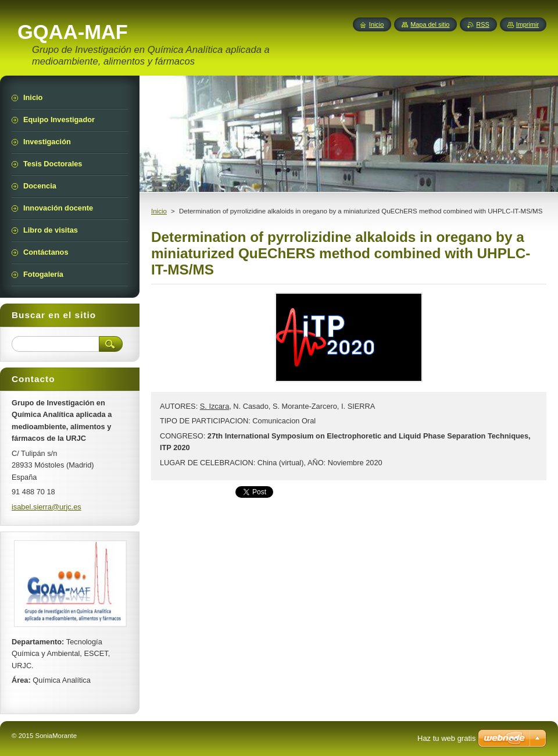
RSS (482, 24)
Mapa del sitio (430, 24)
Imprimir (527, 24)
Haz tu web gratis (446, 738)
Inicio (159, 211)
